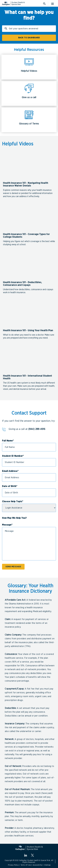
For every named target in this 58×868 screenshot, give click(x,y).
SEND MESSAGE (13, 567)
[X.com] (32, 855)
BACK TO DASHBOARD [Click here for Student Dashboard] (29, 38)
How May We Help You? (14, 518)
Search (6, 29)
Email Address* (10, 471)
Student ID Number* (13, 456)
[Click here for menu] (53, 4)
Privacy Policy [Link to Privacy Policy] (13, 865)
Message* (7, 525)
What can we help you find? (29, 15)
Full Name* (8, 441)
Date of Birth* (10, 486)
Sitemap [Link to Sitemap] (47, 865)
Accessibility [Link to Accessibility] (37, 865)
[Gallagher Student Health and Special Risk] (29, 848)
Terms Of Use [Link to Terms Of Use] (26, 865)
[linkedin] (26, 855)
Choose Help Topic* (13, 502)
